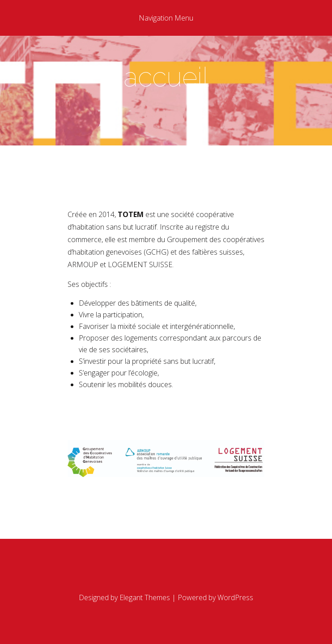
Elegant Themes (145, 597)
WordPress (235, 597)
